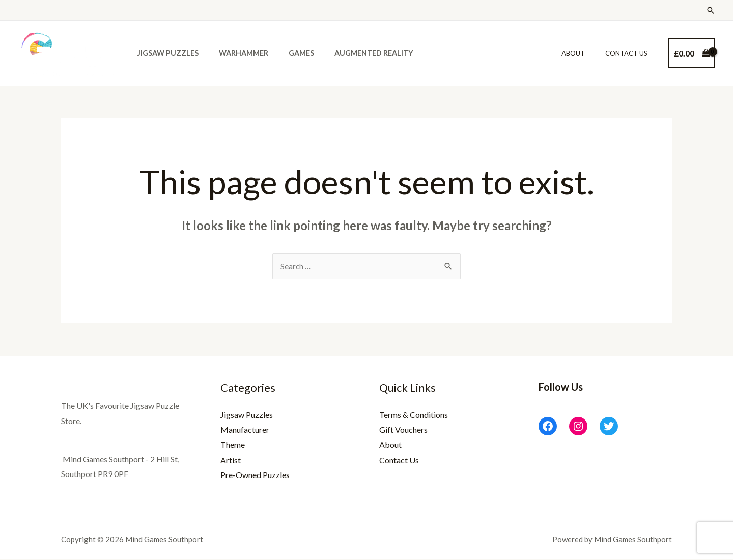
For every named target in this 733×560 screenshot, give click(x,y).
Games (287, 53)
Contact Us (630, 53)
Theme (233, 445)
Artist (231, 460)
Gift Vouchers (403, 430)
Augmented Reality (354, 53)
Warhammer (235, 53)
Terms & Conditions (414, 415)
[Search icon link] (711, 10)
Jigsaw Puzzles (165, 53)
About (584, 53)
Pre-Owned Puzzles (255, 475)
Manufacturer (245, 430)
